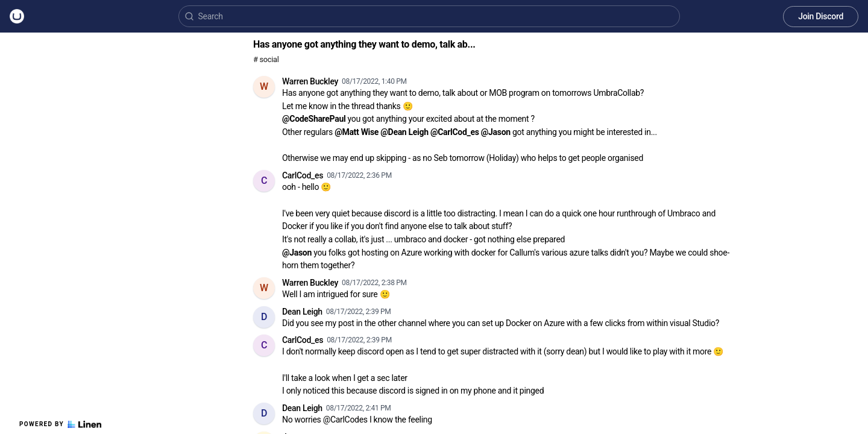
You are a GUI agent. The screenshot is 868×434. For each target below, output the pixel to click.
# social (266, 59)
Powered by (60, 424)
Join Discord (821, 16)
